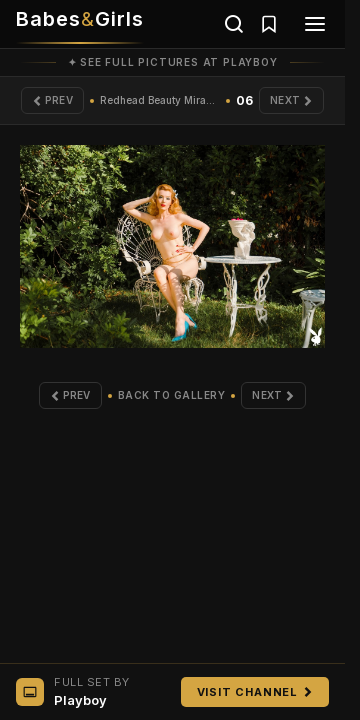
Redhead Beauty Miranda (160, 100)
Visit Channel (255, 692)
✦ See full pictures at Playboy (173, 62)
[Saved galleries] (269, 24)
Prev (52, 100)
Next (291, 100)
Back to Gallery (172, 395)
